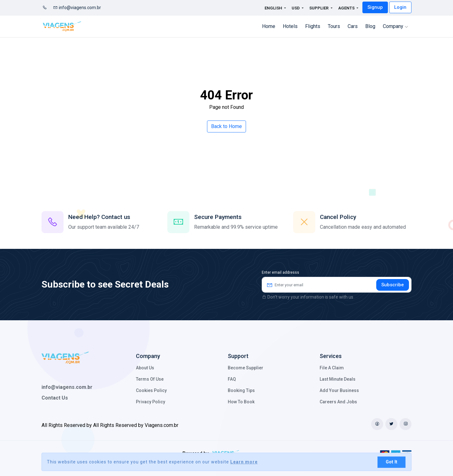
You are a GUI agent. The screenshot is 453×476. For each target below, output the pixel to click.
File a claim (332, 368)
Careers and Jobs (338, 402)
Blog (370, 26)
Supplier (319, 8)
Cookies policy (151, 390)
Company (396, 26)
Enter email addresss (280, 272)
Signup (375, 7)
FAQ (232, 379)
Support (238, 356)
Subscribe (393, 285)
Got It (391, 462)
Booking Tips (241, 390)
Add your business (339, 390)
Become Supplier (246, 368)
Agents (347, 8)
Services (331, 356)
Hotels (290, 26)
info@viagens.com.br (77, 8)
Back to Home (226, 126)
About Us (145, 368)
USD (296, 8)
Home (269, 26)
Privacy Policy (151, 402)
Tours (334, 26)
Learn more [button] (244, 462)
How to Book (241, 402)
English (270, 8)
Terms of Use (150, 379)
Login (400, 7)
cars (353, 26)
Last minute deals (338, 379)
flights (313, 26)
